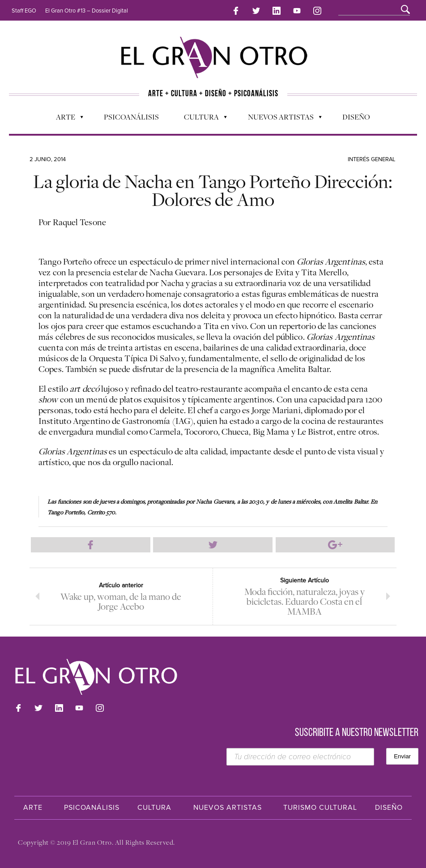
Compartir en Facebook (91, 545)
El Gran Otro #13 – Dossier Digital (87, 11)
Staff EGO (24, 11)
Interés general (372, 159)
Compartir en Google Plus (335, 545)
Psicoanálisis (131, 117)
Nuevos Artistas (280, 119)
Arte (65, 119)
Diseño (356, 117)
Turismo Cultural (320, 808)
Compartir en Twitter (213, 545)
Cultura (201, 119)
